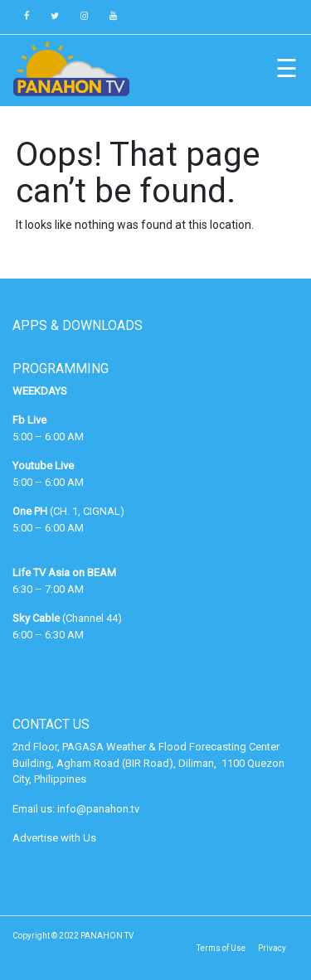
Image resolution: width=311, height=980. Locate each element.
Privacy (272, 948)
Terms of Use (221, 948)
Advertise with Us (54, 838)
